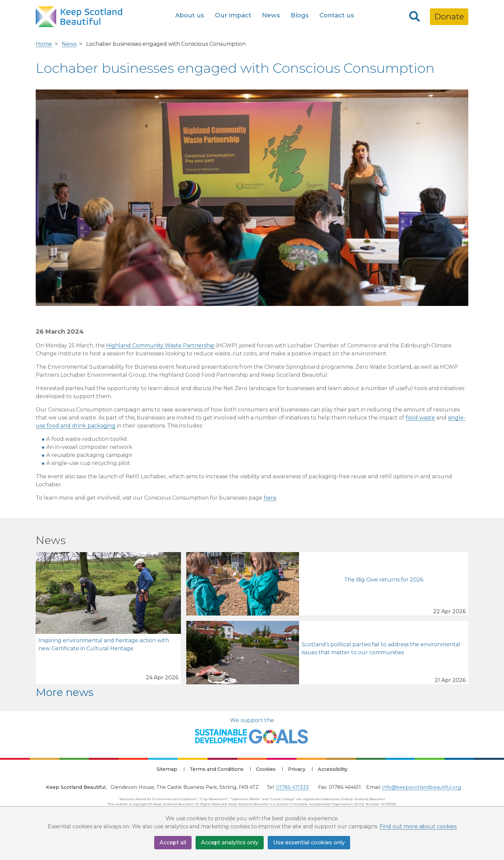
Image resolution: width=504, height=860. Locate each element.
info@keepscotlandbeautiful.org (422, 787)
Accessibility (333, 769)
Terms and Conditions (217, 769)
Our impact (233, 15)
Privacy (297, 769)
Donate (449, 17)
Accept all (173, 842)
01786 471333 (292, 787)
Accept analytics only (230, 842)
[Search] (415, 17)
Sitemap (167, 769)
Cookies (266, 769)
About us (190, 15)
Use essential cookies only (309, 842)
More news (65, 692)
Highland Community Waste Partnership (160, 346)
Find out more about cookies (418, 826)
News (271, 15)
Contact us (337, 15)
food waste (420, 418)
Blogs (300, 15)
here (270, 498)
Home (44, 44)
